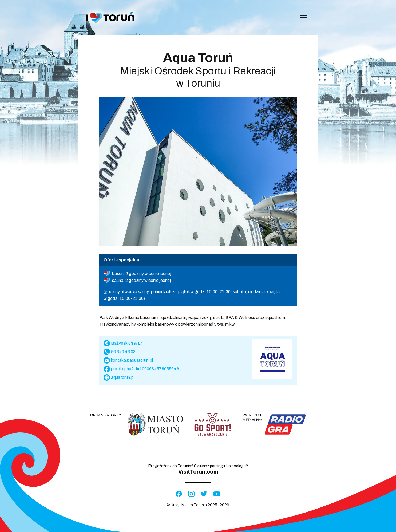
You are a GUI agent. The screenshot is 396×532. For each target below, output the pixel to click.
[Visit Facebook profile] (179, 494)
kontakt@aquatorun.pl (132, 360)
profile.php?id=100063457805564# (145, 369)
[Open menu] (303, 17)
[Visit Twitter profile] (204, 494)
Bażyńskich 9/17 (127, 343)
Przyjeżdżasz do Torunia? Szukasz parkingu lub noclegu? (198, 469)
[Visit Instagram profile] (191, 494)
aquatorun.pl (123, 377)
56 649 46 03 (123, 352)
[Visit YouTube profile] (217, 494)
